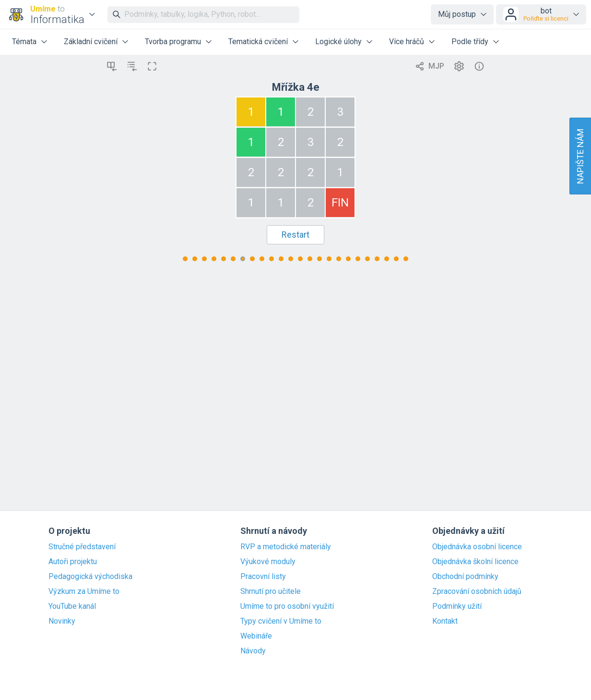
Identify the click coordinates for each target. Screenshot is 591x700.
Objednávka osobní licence (477, 547)
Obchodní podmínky (465, 577)
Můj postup (457, 14)
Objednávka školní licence (475, 562)
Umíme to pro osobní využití (287, 606)
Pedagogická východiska (90, 577)
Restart (295, 235)
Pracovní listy (263, 577)
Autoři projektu (73, 562)
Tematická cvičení (258, 42)
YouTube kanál (72, 606)
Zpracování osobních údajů (477, 591)
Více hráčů (407, 42)
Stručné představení (82, 547)
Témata (24, 42)
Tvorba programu (173, 42)
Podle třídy (470, 42)
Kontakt (445, 621)
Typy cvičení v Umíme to (281, 621)
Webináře (256, 636)
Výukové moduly (268, 562)
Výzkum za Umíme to (84, 591)
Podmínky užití (457, 606)
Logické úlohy (338, 42)
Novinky (62, 621)
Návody (253, 651)
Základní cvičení (91, 42)
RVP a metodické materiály (286, 547)
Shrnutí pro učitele (271, 591)
